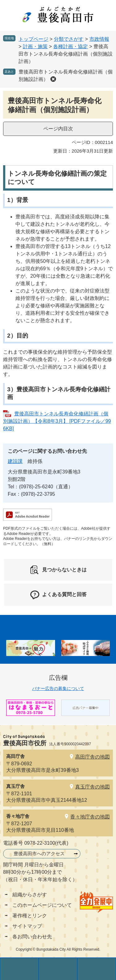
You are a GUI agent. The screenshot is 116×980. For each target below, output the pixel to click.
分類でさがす (69, 39)
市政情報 (99, 39)
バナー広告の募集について (58, 688)
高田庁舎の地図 (92, 757)
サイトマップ (27, 926)
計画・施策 (35, 46)
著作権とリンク (30, 916)
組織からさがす (30, 895)
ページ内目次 (58, 129)
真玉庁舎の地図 (92, 787)
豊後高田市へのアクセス (39, 854)
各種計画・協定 (71, 46)
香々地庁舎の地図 (90, 817)
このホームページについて (42, 905)
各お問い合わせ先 (32, 937)
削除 (53, 79)
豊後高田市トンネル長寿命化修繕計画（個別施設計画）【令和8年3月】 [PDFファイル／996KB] (57, 421)
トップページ (33, 39)
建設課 (15, 461)
